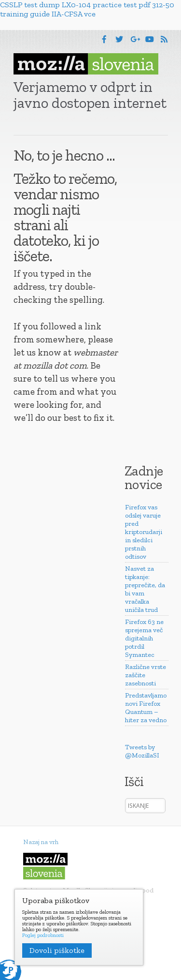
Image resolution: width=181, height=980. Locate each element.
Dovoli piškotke (57, 950)
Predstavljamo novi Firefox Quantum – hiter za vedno (146, 708)
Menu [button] (34, 41)
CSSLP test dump (30, 5)
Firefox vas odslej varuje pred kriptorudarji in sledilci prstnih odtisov (144, 532)
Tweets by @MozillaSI (142, 751)
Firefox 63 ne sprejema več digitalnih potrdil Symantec (144, 638)
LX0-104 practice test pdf (106, 5)
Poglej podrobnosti (43, 935)
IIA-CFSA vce (74, 14)
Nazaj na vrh (41, 842)
